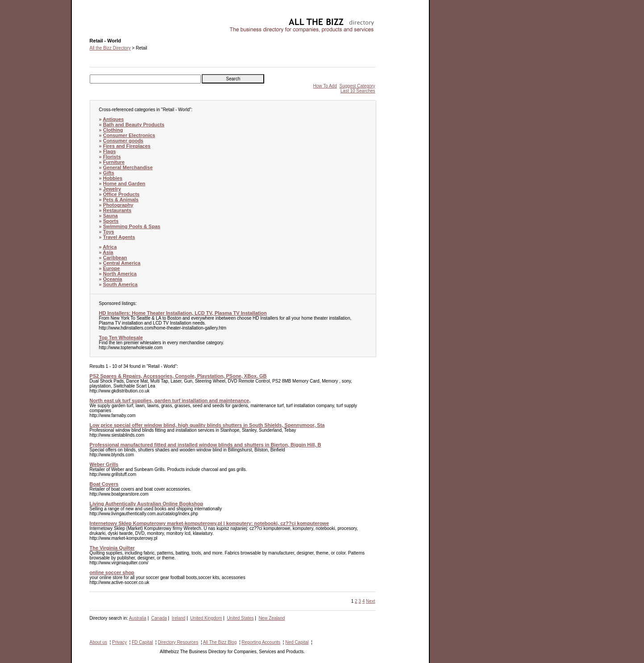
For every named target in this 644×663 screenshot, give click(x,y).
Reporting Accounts (261, 642)
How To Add (325, 86)
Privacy (119, 642)
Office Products (121, 194)
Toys (109, 232)
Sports (111, 221)
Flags (110, 151)
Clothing (113, 130)
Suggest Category (357, 86)
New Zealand (272, 618)
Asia (108, 252)
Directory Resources (178, 642)
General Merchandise (128, 167)
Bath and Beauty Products (134, 125)
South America (120, 284)
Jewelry (112, 189)
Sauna (110, 216)
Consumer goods (123, 141)
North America (120, 274)
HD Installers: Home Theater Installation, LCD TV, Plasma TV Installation (183, 313)
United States (240, 618)
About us (98, 642)
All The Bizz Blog (220, 642)
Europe (112, 268)
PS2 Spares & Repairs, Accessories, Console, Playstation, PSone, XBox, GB (178, 376)
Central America (122, 263)
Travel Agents (119, 237)
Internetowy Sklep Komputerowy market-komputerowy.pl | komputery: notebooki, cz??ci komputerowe (209, 523)
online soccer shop (112, 572)
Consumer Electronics (129, 135)
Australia (138, 618)
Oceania (113, 279)
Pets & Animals (121, 200)
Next (371, 601)
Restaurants (117, 210)
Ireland (179, 618)
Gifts (109, 173)
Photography (118, 205)
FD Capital (142, 642)
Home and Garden (124, 183)
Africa (110, 247)
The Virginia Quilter (112, 548)
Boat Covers (104, 484)
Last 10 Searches (358, 91)
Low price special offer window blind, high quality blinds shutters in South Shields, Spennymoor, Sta (207, 425)
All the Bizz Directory (110, 48)
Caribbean (115, 258)
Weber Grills (104, 464)
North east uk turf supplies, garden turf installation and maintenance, (170, 400)
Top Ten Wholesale (121, 338)
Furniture (114, 162)
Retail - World (103, 20)
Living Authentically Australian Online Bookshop (147, 504)
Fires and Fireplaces (127, 146)
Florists (112, 157)
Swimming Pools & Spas (132, 226)
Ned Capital (297, 642)
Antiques (113, 119)
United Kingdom (206, 618)
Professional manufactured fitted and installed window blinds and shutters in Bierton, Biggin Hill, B (206, 445)
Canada (159, 618)
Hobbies (113, 178)
